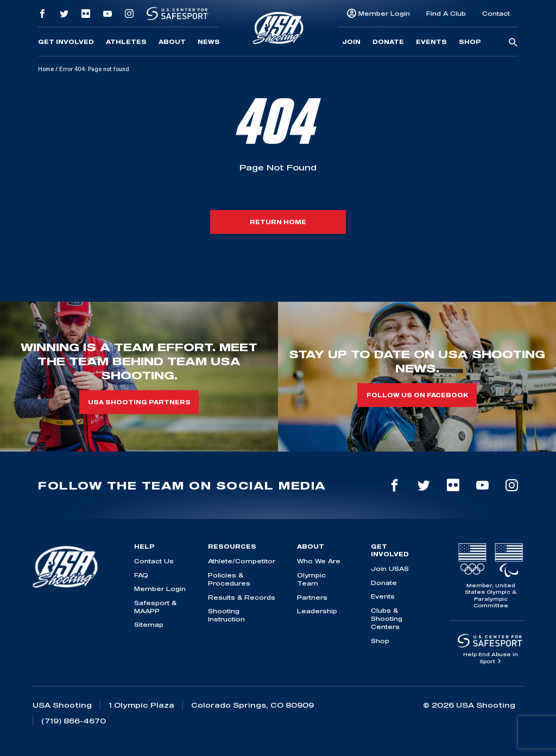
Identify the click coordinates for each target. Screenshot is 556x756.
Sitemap (149, 624)
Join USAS (390, 568)
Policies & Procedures (229, 579)
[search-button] (513, 43)
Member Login (384, 13)
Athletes (126, 42)
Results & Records (242, 597)
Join (351, 42)
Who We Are (319, 561)
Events (431, 42)
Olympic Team (311, 579)
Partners (312, 597)
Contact (496, 13)
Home (46, 69)
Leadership (317, 611)
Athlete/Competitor (242, 561)
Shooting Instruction (226, 615)
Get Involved (66, 42)
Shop (470, 42)
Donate (388, 42)
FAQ (141, 575)
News (209, 42)
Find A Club (446, 13)
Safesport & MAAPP (155, 607)
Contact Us (154, 561)
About (172, 42)
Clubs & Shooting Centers (387, 619)
